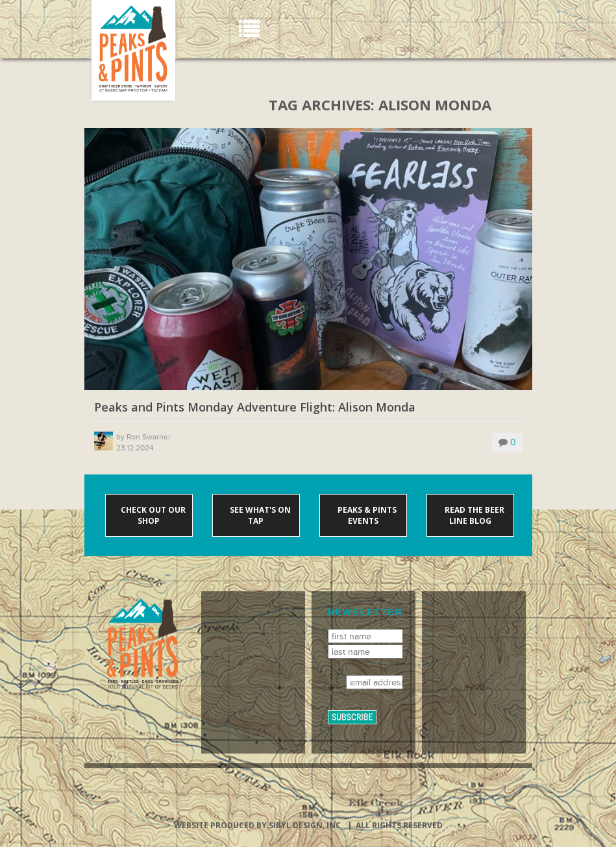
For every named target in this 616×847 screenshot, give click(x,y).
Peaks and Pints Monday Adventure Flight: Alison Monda (255, 407)
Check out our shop (152, 515)
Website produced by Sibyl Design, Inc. (259, 825)
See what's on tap (259, 515)
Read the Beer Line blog (474, 515)
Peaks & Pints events (366, 515)
